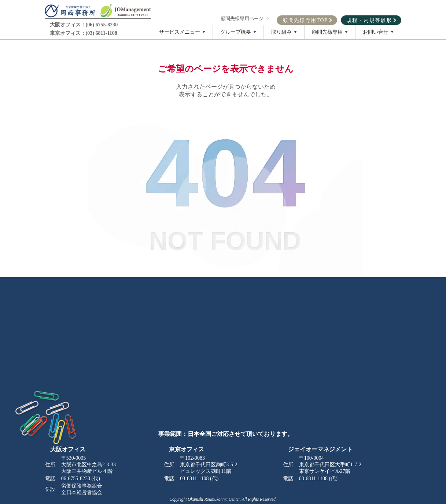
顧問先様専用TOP (305, 19)
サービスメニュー (183, 34)
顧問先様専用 (331, 34)
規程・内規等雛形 (369, 19)
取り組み (285, 34)
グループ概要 (239, 34)
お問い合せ (379, 34)
